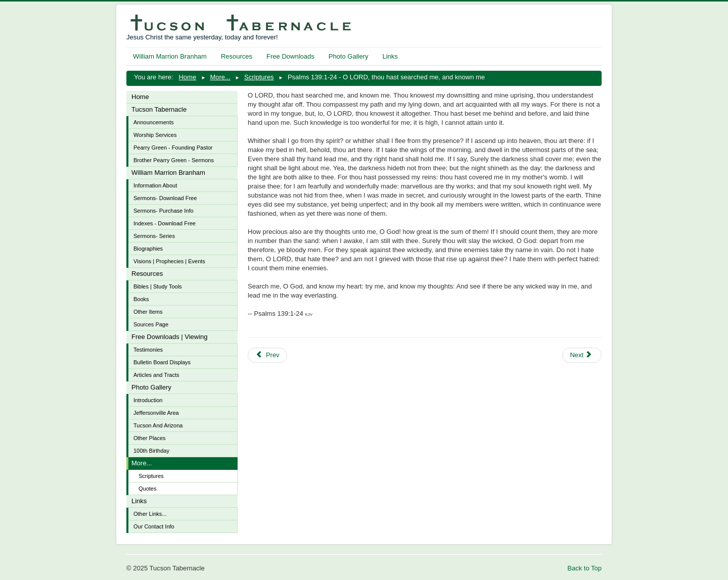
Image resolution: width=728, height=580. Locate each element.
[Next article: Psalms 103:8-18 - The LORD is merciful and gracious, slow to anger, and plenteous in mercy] (582, 355)
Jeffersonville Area (156, 413)
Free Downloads (290, 56)
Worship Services (155, 135)
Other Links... (150, 514)
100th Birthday (151, 451)
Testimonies (148, 350)
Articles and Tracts (156, 375)
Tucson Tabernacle (159, 109)
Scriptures (151, 476)
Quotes (147, 489)
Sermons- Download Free (165, 198)
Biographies (148, 249)
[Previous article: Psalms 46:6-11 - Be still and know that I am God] (267, 355)
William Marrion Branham (170, 56)
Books (141, 299)
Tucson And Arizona (158, 425)
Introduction (148, 400)
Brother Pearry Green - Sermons (174, 160)
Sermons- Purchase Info (164, 211)
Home (140, 97)
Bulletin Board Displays (162, 362)
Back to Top (584, 568)
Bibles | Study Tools (158, 286)
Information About (155, 185)
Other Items (148, 312)
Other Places (150, 438)
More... (142, 463)
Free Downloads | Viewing (170, 337)
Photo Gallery (349, 56)
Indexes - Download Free (165, 223)
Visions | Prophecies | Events (169, 261)
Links (390, 56)
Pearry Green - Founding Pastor (173, 148)
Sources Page (151, 324)
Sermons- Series (154, 236)
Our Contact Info (154, 526)
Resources (237, 56)
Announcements (154, 122)
